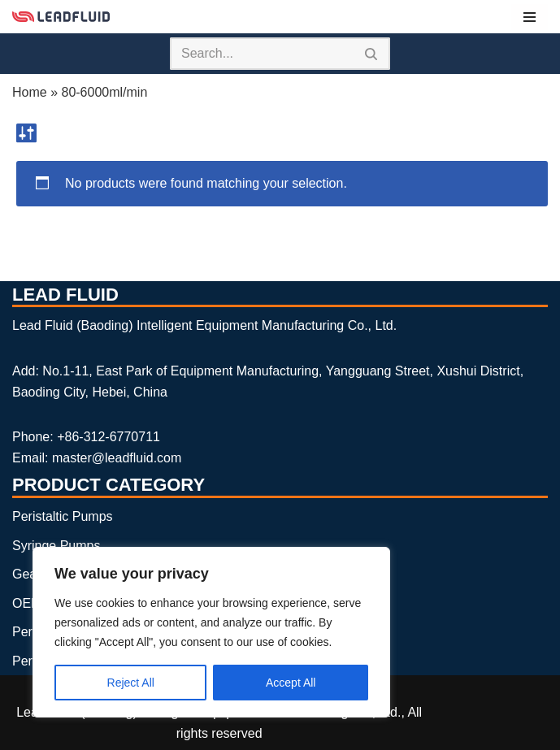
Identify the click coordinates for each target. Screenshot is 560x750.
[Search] (262, 54)
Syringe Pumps (56, 546)
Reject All (131, 683)
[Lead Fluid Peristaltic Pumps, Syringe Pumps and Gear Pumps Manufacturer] (61, 17)
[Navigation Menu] (530, 17)
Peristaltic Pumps (63, 516)
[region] (211, 632)
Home (30, 92)
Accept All (291, 683)
